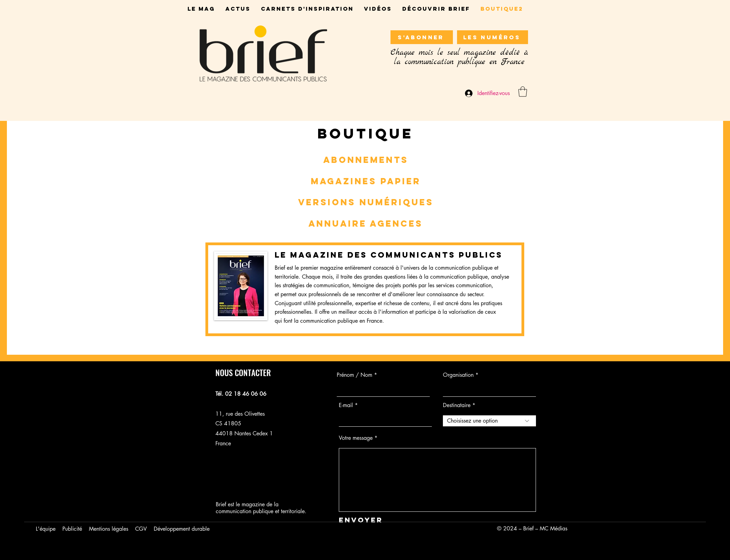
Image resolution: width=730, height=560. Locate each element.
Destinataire (457, 405)
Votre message (356, 438)
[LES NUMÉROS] (493, 37)
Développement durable (182, 529)
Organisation (458, 375)
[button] (523, 92)
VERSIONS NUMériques (366, 202)
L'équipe (46, 529)
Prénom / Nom (354, 375)
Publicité (72, 529)
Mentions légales (109, 529)
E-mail (346, 405)
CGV (141, 529)
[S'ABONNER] (422, 37)
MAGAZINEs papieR (366, 181)
